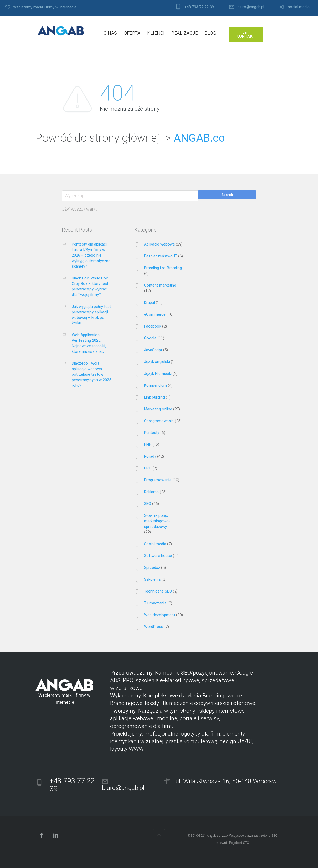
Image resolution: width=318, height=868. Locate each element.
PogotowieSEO (239, 843)
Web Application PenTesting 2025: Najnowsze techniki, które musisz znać (89, 343)
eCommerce (155, 314)
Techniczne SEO (158, 591)
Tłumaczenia (155, 603)
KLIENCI (156, 33)
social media (299, 7)
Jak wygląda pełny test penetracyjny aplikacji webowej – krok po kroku (91, 315)
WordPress (154, 627)
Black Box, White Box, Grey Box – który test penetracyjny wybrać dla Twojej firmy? (90, 286)
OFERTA (132, 33)
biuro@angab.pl (251, 7)
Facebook (153, 326)
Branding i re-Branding (163, 268)
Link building (154, 397)
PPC (148, 468)
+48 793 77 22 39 (199, 7)
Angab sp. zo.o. (218, 836)
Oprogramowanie (159, 421)
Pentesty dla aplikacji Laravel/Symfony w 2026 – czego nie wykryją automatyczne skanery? (91, 255)
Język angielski (157, 362)
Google (150, 338)
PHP (148, 445)
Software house (158, 556)
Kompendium (155, 385)
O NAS (110, 33)
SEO (148, 504)
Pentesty (152, 433)
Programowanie (158, 480)
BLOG (210, 33)
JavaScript (153, 350)
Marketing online (158, 409)
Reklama (151, 492)
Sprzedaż (152, 568)
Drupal (149, 303)
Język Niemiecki (158, 374)
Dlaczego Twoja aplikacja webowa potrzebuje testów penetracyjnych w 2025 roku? (91, 374)
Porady (150, 456)
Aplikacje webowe (159, 244)
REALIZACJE (184, 33)
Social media (155, 544)
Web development (160, 615)
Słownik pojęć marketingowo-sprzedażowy (157, 521)
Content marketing (160, 285)
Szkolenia (152, 579)
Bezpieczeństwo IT (161, 256)
